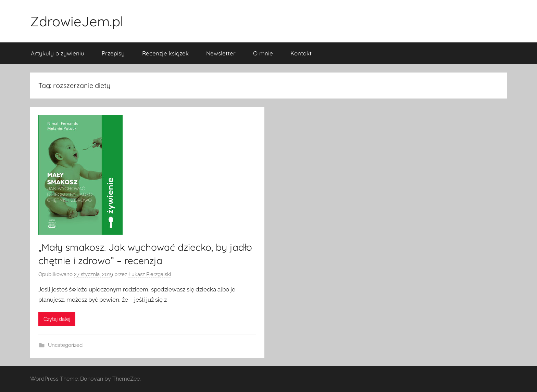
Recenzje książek (165, 53)
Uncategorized (65, 345)
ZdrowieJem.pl (77, 21)
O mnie (263, 53)
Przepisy (113, 53)
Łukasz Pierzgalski (150, 274)
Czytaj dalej (57, 319)
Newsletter (221, 53)
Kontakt (301, 53)
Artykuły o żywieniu (58, 53)
